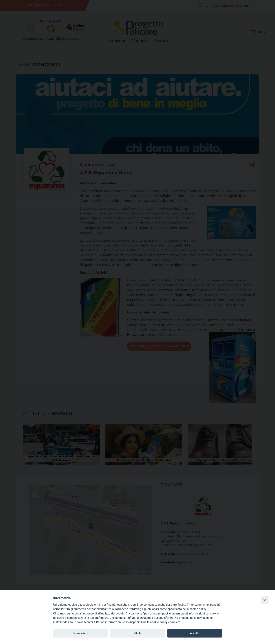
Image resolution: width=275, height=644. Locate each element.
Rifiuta (137, 633)
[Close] (265, 600)
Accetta (195, 633)
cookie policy (159, 622)
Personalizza (80, 633)
